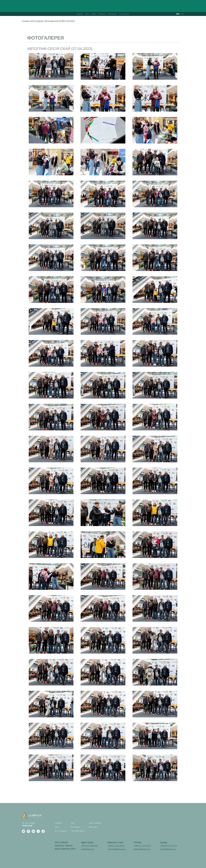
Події (94, 14)
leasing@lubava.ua (168, 849)
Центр (80, 14)
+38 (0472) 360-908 (89, 846)
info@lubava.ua (88, 849)
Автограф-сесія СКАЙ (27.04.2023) (60, 21)
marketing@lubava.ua (117, 849)
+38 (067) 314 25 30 (168, 846)
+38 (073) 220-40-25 (116, 846)
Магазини (113, 14)
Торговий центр (78, 831)
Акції (87, 14)
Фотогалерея (37, 21)
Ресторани (124, 14)
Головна (26, 21)
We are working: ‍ (29, 824)
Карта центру (95, 823)
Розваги (102, 14)
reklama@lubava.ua (142, 849)
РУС (183, 14)
